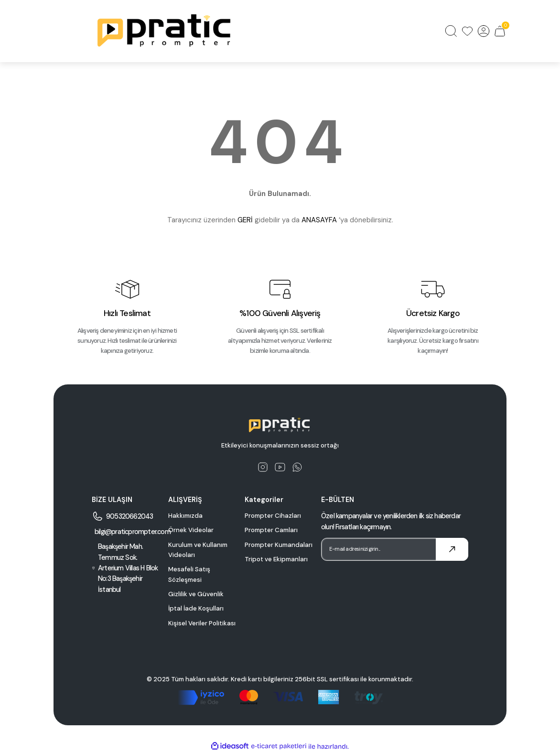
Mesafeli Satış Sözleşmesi (189, 574)
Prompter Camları (271, 530)
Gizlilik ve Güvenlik (196, 594)
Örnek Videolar (191, 530)
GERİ (245, 220)
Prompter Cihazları (273, 516)
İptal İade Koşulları (196, 608)
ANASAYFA (319, 220)
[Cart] (500, 31)
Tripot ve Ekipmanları (276, 559)
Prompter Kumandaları (279, 545)
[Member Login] (484, 31)
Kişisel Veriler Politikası (202, 623)
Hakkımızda (185, 516)
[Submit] (452, 549)
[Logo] (165, 31)
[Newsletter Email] (395, 549)
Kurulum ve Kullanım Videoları (198, 550)
